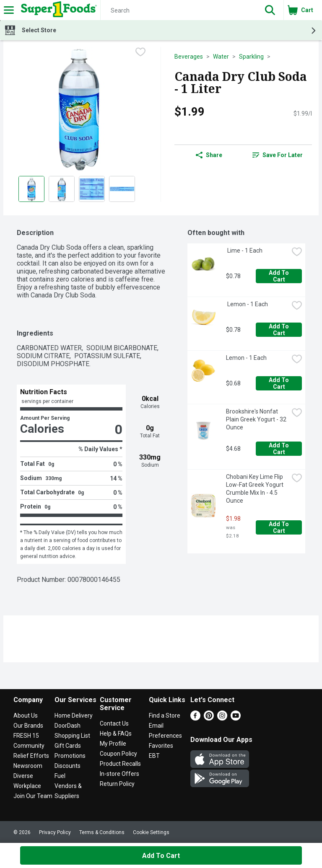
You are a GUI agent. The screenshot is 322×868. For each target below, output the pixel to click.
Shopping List (72, 736)
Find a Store (165, 716)
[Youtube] (236, 718)
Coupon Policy (118, 754)
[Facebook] (195, 718)
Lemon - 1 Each (247, 304)
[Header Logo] (57, 10)
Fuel (60, 776)
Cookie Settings (151, 832)
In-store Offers (119, 774)
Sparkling (251, 57)
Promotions (70, 756)
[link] (278, 155)
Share (209, 155)
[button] (270, 10)
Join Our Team (33, 796)
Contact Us (114, 723)
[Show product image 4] (122, 189)
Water (221, 57)
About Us (26, 716)
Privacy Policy (55, 832)
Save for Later (278, 155)
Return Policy (117, 784)
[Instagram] (222, 718)
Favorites (161, 746)
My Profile (113, 744)
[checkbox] (140, 53)
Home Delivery (74, 716)
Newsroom (28, 766)
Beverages (189, 57)
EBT (154, 756)
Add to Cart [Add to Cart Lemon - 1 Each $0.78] (279, 330)
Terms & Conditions (102, 832)
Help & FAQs (116, 734)
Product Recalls (120, 764)
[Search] (179, 10)
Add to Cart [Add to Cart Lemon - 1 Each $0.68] (279, 383)
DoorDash (68, 726)
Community (29, 746)
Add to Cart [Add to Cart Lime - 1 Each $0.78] (279, 276)
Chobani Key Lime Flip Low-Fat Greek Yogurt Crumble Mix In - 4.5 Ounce (255, 489)
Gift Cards (68, 746)
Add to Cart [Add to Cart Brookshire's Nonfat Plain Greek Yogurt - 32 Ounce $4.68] (279, 449)
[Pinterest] (209, 718)
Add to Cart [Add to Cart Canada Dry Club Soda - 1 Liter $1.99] (161, 856)
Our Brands (28, 726)
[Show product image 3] (92, 189)
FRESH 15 (26, 736)
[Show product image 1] (31, 189)
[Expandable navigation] (9, 10)
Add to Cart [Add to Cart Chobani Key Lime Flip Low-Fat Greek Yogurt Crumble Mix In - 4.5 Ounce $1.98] (279, 527)
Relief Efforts (31, 756)
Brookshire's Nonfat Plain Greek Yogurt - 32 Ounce (257, 419)
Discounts (68, 766)
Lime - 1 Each (244, 251)
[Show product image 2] (62, 189)
